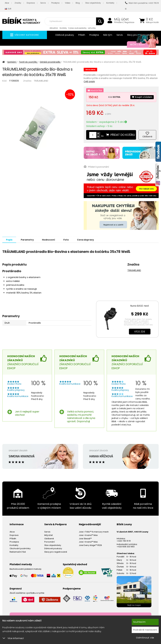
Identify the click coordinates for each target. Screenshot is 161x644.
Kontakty (110, 3)
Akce (7, 3)
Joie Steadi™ (85, 538)
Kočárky (63, 28)
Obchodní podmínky (20, 548)
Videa (68, 3)
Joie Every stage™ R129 (90, 545)
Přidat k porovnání (96, 167)
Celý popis (89, 81)
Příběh (82, 35)
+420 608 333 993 (126, 546)
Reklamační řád (18, 552)
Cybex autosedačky (77, 28)
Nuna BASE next (140, 306)
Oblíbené (49, 538)
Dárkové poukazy (65, 35)
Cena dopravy (88, 240)
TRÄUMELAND (41, 81)
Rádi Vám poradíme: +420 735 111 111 (142, 6)
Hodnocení (50, 240)
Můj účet (121, 19)
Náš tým (108, 35)
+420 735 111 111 (124, 541)
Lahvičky (92, 28)
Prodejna (55, 3)
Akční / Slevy (141, 44)
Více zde (140, 331)
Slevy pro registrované (56, 552)
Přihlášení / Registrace (124, 22)
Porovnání (50, 542)
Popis (10, 240)
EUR (8, 9)
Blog (78, 3)
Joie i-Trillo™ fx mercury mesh (94, 532)
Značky (18, 3)
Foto (68, 240)
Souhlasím (139, 622)
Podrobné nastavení (145, 630)
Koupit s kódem (142, 97)
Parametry (28, 240)
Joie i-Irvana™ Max (88, 535)
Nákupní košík (152, 22)
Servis (43, 3)
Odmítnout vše (145, 638)
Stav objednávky (93, 3)
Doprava (31, 3)
